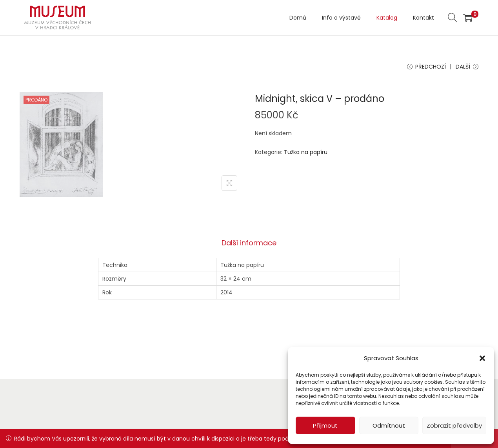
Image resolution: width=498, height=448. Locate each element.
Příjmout (325, 425)
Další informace (249, 243)
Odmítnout (389, 425)
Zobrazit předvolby (454, 425)
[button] (482, 358)
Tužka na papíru (306, 152)
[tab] (249, 243)
